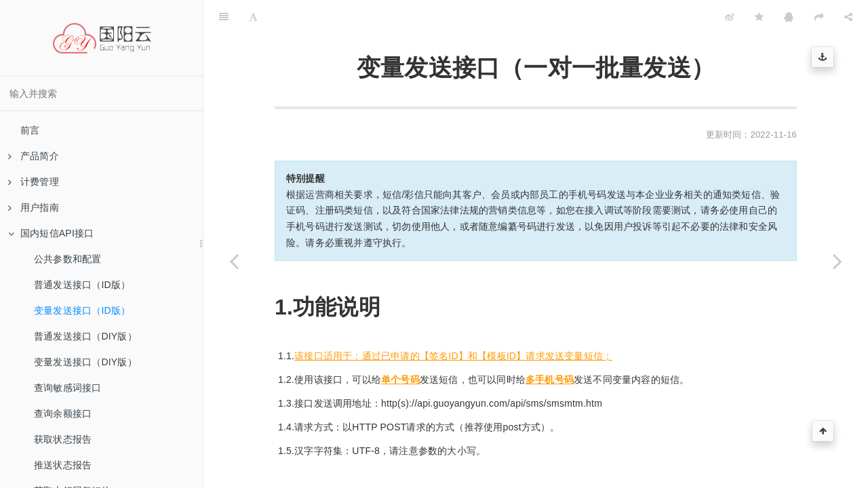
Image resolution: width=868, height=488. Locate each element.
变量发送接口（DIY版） (85, 362)
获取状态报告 (63, 439)
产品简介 (34, 156)
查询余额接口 (63, 413)
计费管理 (34, 182)
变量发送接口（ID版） (82, 310)
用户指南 (34, 207)
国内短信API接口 (51, 233)
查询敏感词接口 (67, 388)
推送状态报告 (63, 465)
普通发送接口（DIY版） (85, 336)
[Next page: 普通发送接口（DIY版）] (837, 261)
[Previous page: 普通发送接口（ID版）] (234, 261)
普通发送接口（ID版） (82, 285)
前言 (30, 130)
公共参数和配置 (67, 259)
